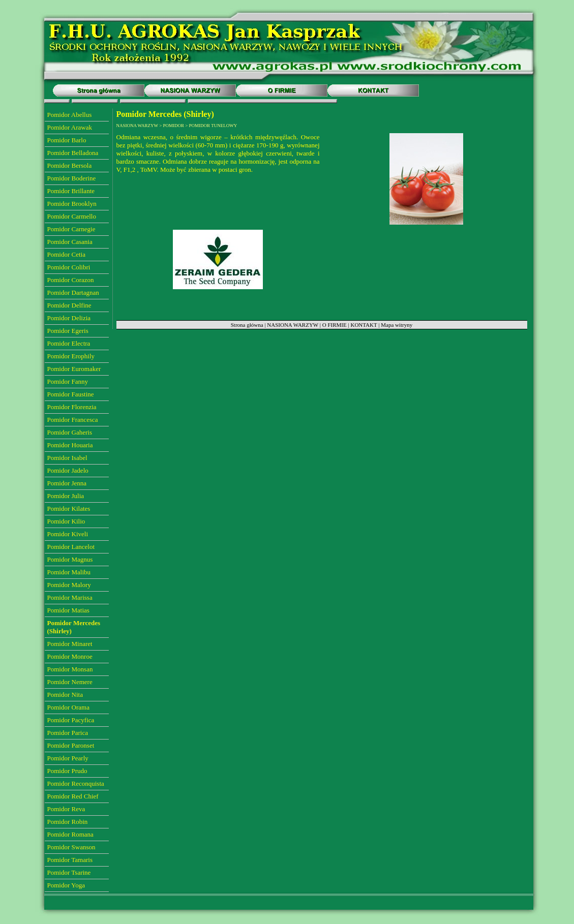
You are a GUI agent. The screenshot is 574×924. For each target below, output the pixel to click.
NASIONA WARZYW (293, 325)
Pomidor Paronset (71, 745)
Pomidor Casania (70, 242)
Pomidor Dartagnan (73, 292)
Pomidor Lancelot (71, 547)
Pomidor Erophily (71, 356)
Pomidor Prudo (67, 771)
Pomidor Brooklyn (72, 204)
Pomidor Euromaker (74, 369)
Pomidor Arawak (70, 127)
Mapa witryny (397, 325)
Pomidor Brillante (71, 191)
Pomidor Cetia (66, 254)
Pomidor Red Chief (73, 796)
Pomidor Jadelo (68, 470)
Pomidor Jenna (67, 483)
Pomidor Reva (66, 809)
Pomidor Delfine (69, 305)
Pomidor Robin (68, 822)
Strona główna (247, 325)
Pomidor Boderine (72, 178)
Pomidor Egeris (68, 331)
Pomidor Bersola (70, 165)
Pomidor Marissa (70, 597)
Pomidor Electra (69, 343)
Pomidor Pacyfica (71, 720)
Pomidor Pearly (68, 758)
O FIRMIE (335, 325)
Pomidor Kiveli (68, 534)
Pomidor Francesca (73, 420)
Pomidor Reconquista (76, 783)
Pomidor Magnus (70, 559)
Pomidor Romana (70, 834)
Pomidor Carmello (72, 216)
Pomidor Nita (65, 695)
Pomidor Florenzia (72, 407)
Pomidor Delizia (69, 318)
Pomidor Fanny (68, 381)
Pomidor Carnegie (71, 229)
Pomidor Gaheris (70, 432)
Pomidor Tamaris (70, 860)
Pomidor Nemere (70, 682)
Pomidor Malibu (69, 572)
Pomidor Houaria (70, 445)
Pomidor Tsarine (69, 872)
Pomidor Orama (68, 707)
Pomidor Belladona (73, 153)
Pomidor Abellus (70, 115)
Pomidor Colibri (69, 267)
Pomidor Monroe (70, 656)
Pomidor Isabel (67, 458)
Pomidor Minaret (70, 644)
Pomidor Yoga (66, 885)
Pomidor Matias (68, 610)
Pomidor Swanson (71, 847)
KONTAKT (364, 325)
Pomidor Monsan (70, 669)
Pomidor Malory (69, 585)
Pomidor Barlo (67, 140)
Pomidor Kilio (66, 521)
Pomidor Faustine (71, 394)
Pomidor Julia (66, 496)
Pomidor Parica (68, 733)
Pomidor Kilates (69, 509)
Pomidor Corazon (71, 280)
